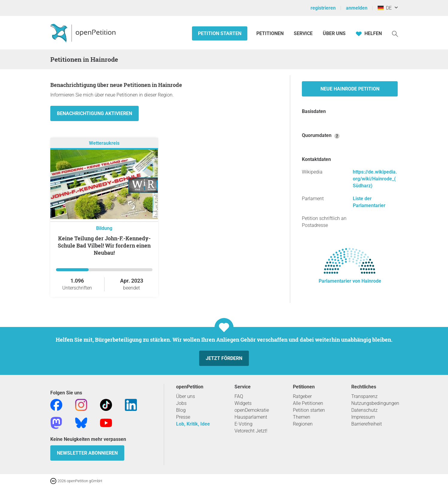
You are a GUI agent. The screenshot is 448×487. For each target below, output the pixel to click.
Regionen (303, 424)
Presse (183, 417)
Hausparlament (251, 417)
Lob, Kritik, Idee (193, 424)
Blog (181, 410)
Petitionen (271, 33)
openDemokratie (252, 410)
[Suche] (395, 33)
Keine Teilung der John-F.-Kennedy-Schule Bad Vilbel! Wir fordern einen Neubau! (104, 245)
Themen (302, 417)
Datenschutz (364, 410)
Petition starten (220, 33)
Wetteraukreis (104, 143)
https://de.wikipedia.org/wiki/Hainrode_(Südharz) (375, 179)
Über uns (186, 396)
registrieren (323, 8)
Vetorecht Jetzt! (251, 431)
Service (303, 33)
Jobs (181, 403)
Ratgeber (302, 396)
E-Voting (243, 424)
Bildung (104, 228)
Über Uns (334, 33)
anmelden (357, 8)
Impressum (363, 417)
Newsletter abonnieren (87, 453)
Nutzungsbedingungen (375, 403)
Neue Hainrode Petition (350, 89)
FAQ (239, 396)
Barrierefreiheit (367, 424)
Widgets (243, 403)
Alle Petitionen (308, 403)
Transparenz (364, 396)
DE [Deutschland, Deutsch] (385, 8)
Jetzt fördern (224, 358)
